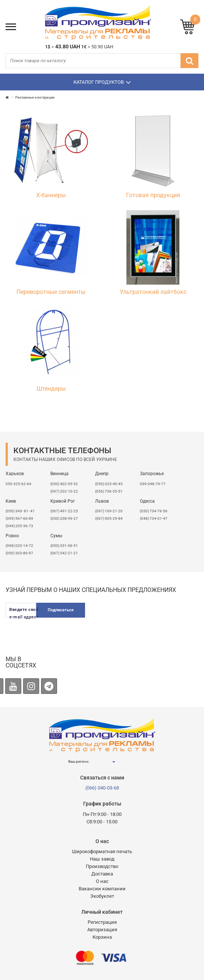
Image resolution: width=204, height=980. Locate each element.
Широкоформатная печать (102, 851)
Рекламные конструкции (35, 97)
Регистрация (102, 922)
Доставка (102, 874)
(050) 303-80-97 (19, 553)
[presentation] (142, 625)
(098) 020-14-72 (19, 546)
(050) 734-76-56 (154, 511)
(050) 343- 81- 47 (20, 511)
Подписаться (61, 610)
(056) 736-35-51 (109, 491)
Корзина (102, 937)
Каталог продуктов (102, 82)
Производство (102, 866)
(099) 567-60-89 (19, 518)
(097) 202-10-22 (64, 491)
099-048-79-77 (153, 484)
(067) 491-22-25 (64, 511)
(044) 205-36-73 (19, 526)
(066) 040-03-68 (102, 788)
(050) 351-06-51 (64, 546)
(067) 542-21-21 (64, 553)
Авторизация (102, 930)
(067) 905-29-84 (109, 518)
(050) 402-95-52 (64, 484)
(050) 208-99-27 (64, 518)
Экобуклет (102, 896)
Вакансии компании (102, 889)
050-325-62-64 (18, 484)
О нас (102, 881)
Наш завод (102, 859)
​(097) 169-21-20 (109, 511)
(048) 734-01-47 (154, 518)
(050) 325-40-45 (109, 484)
